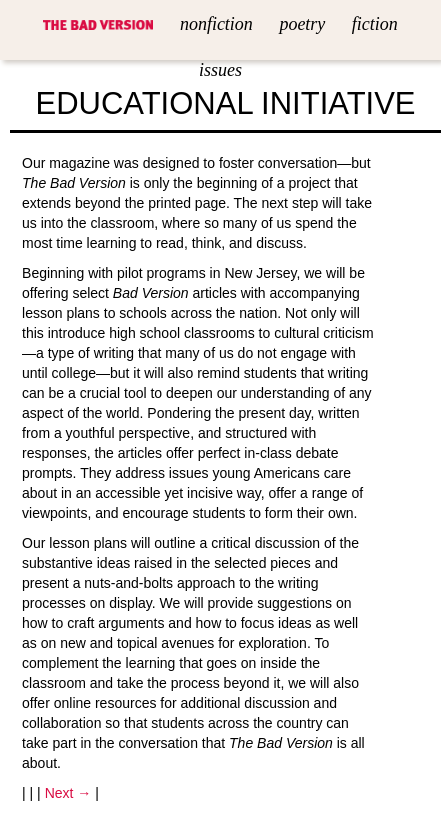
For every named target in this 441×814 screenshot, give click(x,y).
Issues (220, 70)
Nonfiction (216, 24)
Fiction (375, 24)
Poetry (302, 24)
